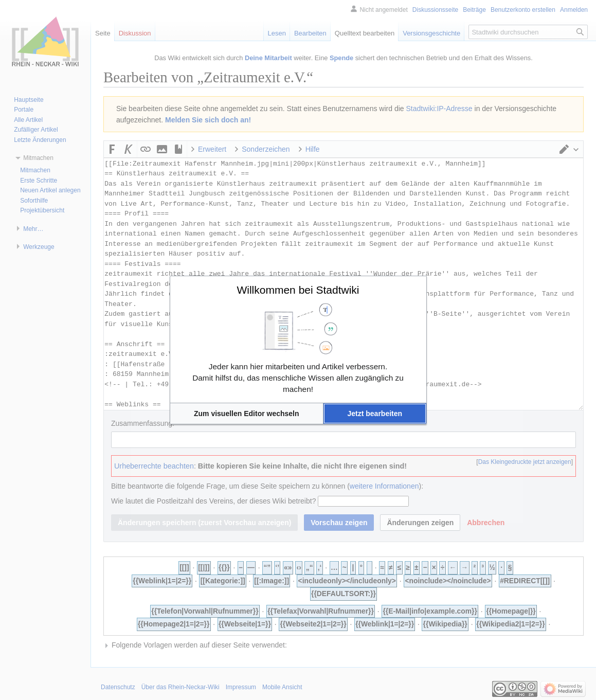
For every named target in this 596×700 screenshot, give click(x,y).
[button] (247, 414)
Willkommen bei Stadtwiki (298, 290)
